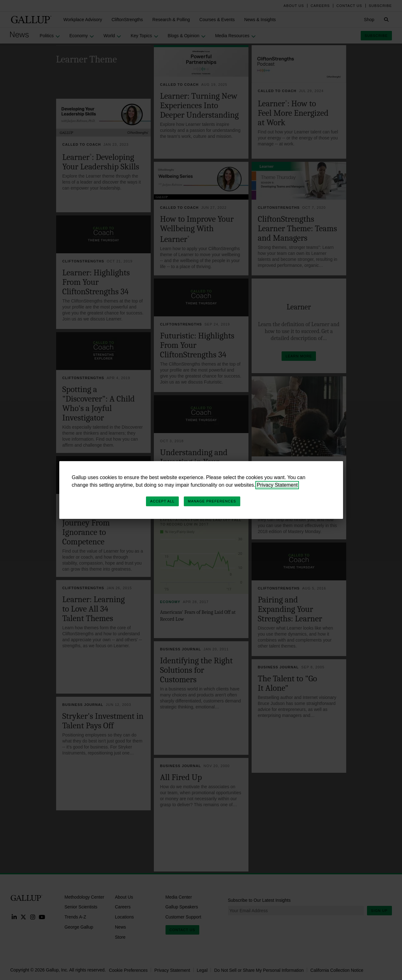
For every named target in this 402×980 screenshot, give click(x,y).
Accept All (162, 501)
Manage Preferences (212, 501)
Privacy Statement (277, 485)
